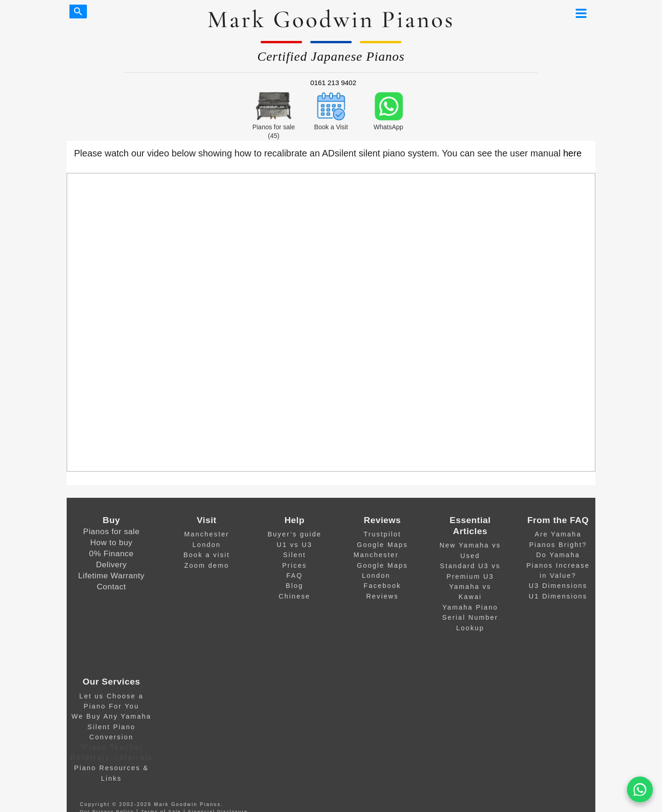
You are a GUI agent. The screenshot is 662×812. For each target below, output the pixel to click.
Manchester (206, 534)
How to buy (111, 542)
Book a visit (207, 555)
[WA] (640, 789)
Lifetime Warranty (111, 576)
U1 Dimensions (558, 596)
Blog (295, 586)
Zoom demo (207, 565)
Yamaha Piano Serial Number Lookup (470, 618)
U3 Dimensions (558, 586)
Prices (295, 565)
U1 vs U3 (295, 545)
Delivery (111, 564)
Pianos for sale (111, 531)
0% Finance (111, 553)
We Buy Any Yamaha (112, 716)
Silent (295, 555)
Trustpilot (382, 534)
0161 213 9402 (333, 83)
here (572, 153)
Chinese (294, 596)
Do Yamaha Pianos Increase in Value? (558, 565)
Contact (112, 587)
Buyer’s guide (294, 534)
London (207, 545)
